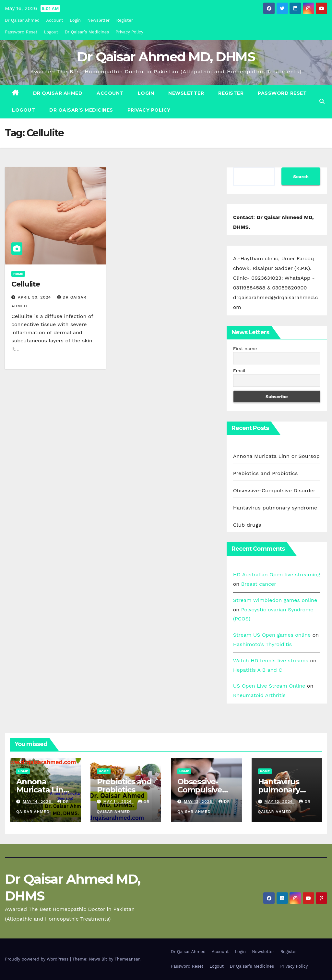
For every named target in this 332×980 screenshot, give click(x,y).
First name (245, 349)
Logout (51, 32)
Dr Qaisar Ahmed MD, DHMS (166, 57)
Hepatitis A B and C (258, 670)
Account (55, 20)
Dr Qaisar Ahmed (22, 20)
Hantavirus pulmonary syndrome (275, 508)
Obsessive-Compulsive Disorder (274, 490)
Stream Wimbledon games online (275, 600)
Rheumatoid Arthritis (259, 695)
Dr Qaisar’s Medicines (87, 32)
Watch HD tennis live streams (271, 661)
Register (125, 20)
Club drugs (247, 525)
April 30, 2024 (35, 297)
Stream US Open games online (272, 635)
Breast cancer (259, 584)
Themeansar (127, 959)
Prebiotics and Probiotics (266, 473)
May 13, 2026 (199, 802)
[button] (322, 101)
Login (75, 20)
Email (239, 371)
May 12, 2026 (279, 802)
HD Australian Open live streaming (277, 575)
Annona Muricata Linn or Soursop (276, 456)
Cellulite (26, 284)
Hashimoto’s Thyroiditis (262, 644)
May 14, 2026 (38, 802)
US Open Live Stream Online (269, 686)
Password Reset (21, 32)
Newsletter (99, 20)
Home (18, 274)
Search (301, 177)
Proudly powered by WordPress (37, 959)
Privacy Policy (130, 32)
